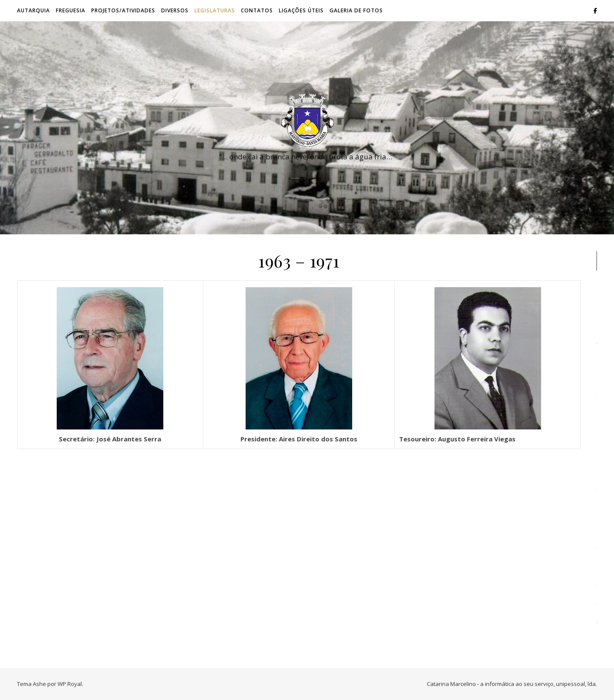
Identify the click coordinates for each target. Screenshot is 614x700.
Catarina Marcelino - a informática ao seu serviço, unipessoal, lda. (512, 684)
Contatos (257, 10)
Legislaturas (215, 10)
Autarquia (33, 10)
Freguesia (71, 10)
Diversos (175, 10)
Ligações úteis (301, 10)
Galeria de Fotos (356, 10)
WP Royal (70, 684)
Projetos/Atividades (123, 10)
